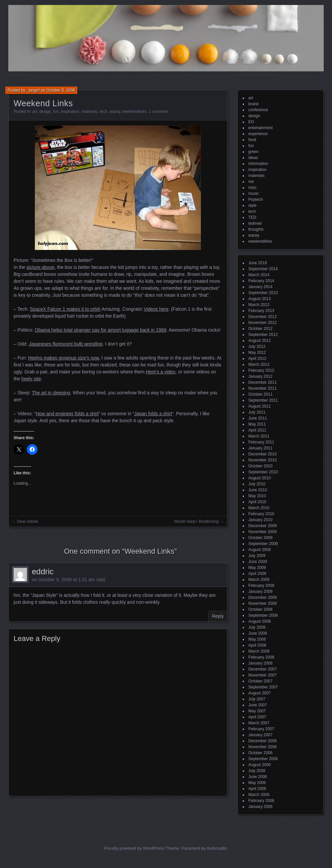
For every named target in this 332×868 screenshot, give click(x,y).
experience (258, 134)
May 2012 (257, 353)
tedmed (255, 223)
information (258, 164)
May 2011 (257, 424)
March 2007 (259, 723)
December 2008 (262, 597)
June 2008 (258, 633)
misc (252, 188)
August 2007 (259, 693)
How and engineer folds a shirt (67, 414)
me (251, 182)
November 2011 (262, 388)
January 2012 (260, 376)
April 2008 (257, 645)
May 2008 (257, 639)
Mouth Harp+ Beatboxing (197, 521)
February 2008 (261, 657)
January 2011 (260, 448)
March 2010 (259, 508)
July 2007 (257, 699)
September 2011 (263, 400)
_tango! (33, 90)
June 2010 (258, 490)
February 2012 (261, 370)
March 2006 (259, 795)
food (252, 140)
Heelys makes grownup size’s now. (64, 358)
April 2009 (257, 574)
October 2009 (260, 538)
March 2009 (259, 580)
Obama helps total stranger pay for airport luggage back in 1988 (101, 330)
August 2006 (259, 765)
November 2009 (262, 532)
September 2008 (263, 615)
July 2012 (257, 347)
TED (252, 217)
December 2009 (262, 526)
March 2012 (259, 364)
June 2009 (258, 562)
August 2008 (259, 621)
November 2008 (262, 603)
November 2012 (262, 323)
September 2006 (263, 759)
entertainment (260, 128)
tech (104, 112)
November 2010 (262, 460)
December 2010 (262, 454)
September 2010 (263, 472)
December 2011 (262, 382)
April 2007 (257, 717)
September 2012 (263, 335)
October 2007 (260, 681)
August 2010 (259, 478)
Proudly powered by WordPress (134, 848)
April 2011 (257, 430)
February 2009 (261, 586)
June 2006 (258, 777)
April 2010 (257, 502)
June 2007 (258, 705)
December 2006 (262, 741)
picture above (41, 267)
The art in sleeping (51, 393)
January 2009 (260, 592)
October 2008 (260, 609)
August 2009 (259, 550)
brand (253, 104)
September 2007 (263, 687)
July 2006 (257, 771)
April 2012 (257, 358)
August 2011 (259, 406)
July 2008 (257, 627)
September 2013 (263, 293)
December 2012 (262, 317)
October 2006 (260, 753)
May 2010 (257, 496)
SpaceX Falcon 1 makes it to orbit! (65, 309)
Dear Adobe (27, 521)
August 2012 (259, 341)
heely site (31, 379)
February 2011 (261, 442)
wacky (115, 112)
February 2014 (261, 281)
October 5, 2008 (61, 90)
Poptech (256, 199)
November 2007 (262, 675)
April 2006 (257, 789)
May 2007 (257, 711)
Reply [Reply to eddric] (218, 616)
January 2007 (260, 735)
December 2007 (262, 669)
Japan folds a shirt (153, 414)
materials (89, 112)
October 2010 (260, 466)
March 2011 (259, 436)
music (253, 194)
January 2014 (260, 287)
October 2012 (260, 329)
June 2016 (258, 263)
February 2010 (261, 514)
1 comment (159, 112)
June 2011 (258, 418)
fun (56, 112)
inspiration (70, 112)
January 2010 (260, 520)
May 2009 (257, 568)
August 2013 (259, 299)
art (35, 112)
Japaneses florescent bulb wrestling (66, 344)
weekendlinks (134, 112)
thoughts (256, 229)
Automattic (217, 848)
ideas (253, 158)
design (45, 112)
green (253, 152)
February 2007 (261, 729)
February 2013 (261, 311)
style (252, 205)
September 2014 (263, 269)
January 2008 (260, 663)
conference (258, 110)
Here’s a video (161, 372)
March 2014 (259, 275)
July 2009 (257, 556)
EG (251, 122)
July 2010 (257, 484)
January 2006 (260, 807)
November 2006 (262, 747)
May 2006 (257, 783)
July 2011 (257, 412)
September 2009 (263, 544)
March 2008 (259, 651)
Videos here (156, 309)
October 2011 (260, 394)
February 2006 (261, 801)
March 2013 (259, 305)
